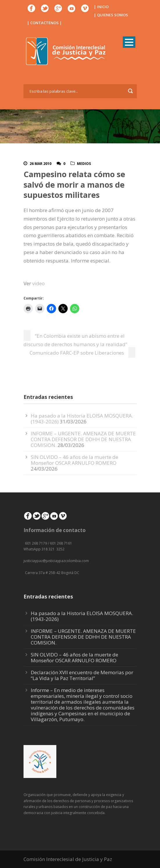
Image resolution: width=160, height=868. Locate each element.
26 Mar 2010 (41, 164)
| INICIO (101, 7)
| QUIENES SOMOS (111, 15)
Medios (84, 164)
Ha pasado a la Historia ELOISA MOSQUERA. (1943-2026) (82, 616)
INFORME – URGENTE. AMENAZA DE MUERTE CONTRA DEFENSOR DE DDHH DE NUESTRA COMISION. (83, 439)
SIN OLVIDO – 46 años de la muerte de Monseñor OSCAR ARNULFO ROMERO (74, 460)
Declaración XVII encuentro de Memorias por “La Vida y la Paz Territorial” (82, 675)
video (38, 283)
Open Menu (129, 42)
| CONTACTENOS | (44, 23)
